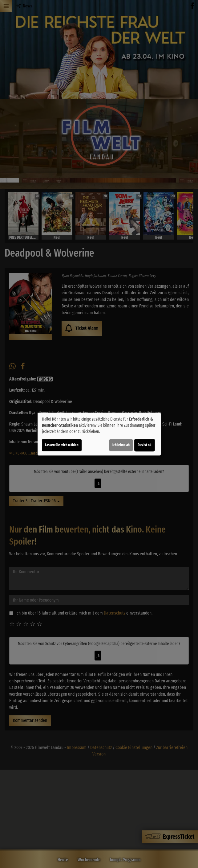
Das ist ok (145, 445)
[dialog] (99, 434)
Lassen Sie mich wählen (62, 445)
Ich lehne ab (121, 445)
